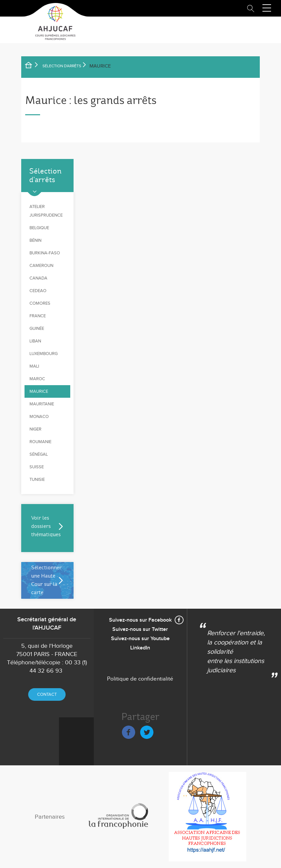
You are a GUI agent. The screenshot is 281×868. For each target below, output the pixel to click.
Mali (34, 366)
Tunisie (37, 480)
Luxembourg (44, 354)
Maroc (37, 379)
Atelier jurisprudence (46, 211)
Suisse (37, 467)
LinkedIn (140, 648)
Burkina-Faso (45, 253)
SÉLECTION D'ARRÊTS (62, 66)
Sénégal (39, 454)
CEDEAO (38, 291)
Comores (40, 303)
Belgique (39, 228)
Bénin (35, 240)
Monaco (39, 417)
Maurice (39, 391)
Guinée (37, 329)
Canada (38, 278)
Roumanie (40, 442)
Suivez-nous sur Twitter (140, 629)
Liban (35, 341)
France (38, 316)
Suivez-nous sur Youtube (140, 639)
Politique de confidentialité (140, 679)
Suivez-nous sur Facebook (140, 620)
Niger (35, 429)
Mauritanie (42, 404)
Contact (47, 694)
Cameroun (41, 266)
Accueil (33, 66)
